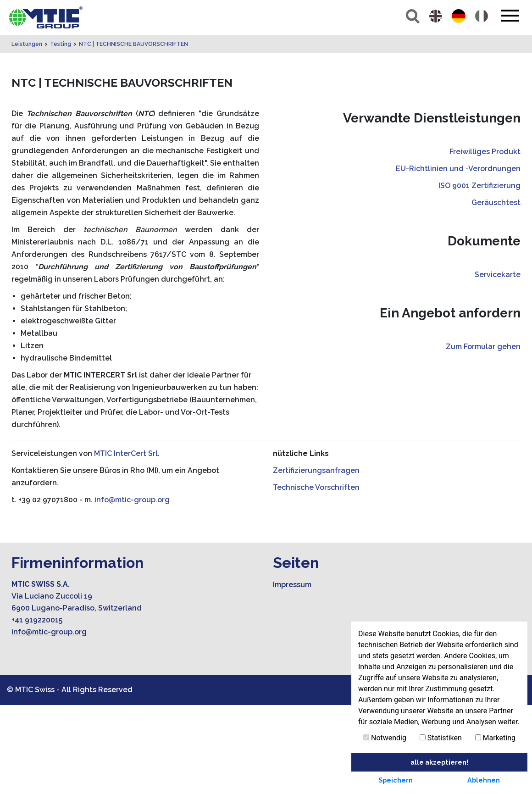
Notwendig (385, 738)
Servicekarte (498, 364)
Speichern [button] (396, 780)
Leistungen (27, 133)
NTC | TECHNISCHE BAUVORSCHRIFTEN (133, 133)
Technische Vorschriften (316, 576)
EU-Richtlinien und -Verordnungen (458, 258)
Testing (61, 133)
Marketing (495, 738)
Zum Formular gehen (483, 436)
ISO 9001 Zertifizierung (479, 275)
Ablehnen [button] (484, 780)
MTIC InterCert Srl (126, 542)
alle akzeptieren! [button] (439, 762)
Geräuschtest (496, 292)
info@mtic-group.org (132, 589)
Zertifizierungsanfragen (316, 559)
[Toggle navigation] (510, 16)
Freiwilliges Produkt (485, 241)
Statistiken (441, 738)
